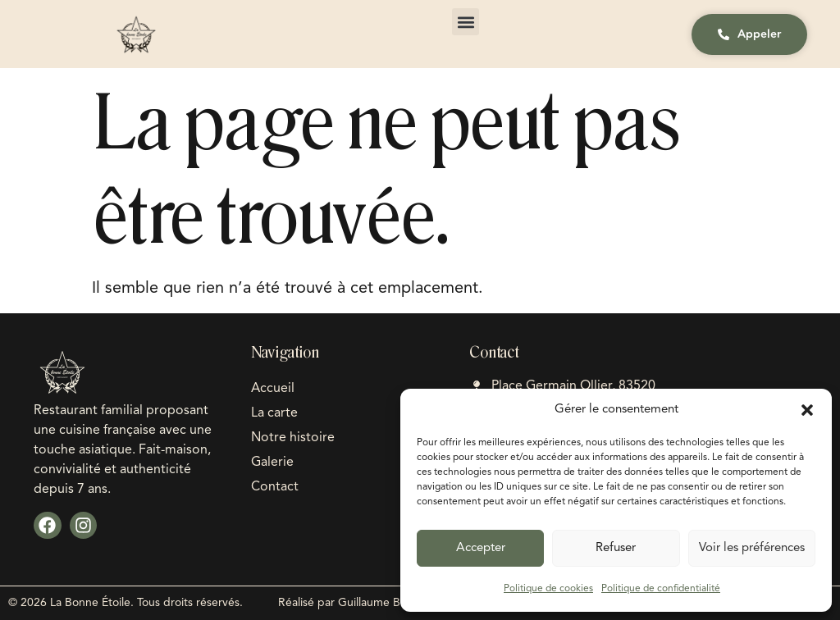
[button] (807, 410)
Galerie (272, 463)
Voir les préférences (752, 548)
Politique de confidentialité (661, 589)
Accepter (481, 548)
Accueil (273, 389)
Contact (275, 487)
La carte (274, 413)
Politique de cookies (548, 589)
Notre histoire (293, 438)
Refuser (616, 548)
